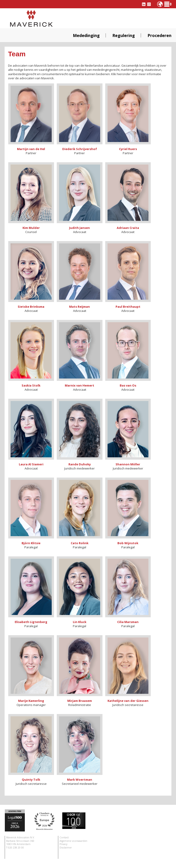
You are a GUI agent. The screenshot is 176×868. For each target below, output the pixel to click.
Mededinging (86, 35)
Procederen (159, 35)
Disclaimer (66, 848)
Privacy (63, 844)
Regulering (124, 35)
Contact (64, 837)
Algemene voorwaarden (73, 841)
